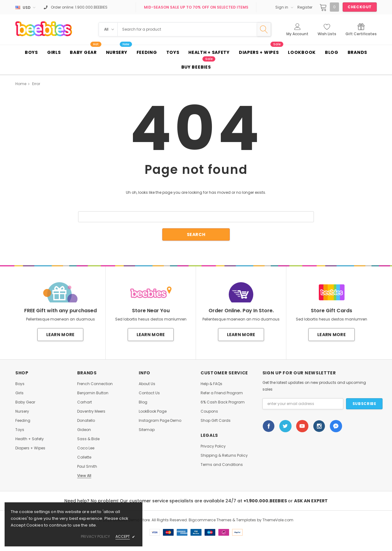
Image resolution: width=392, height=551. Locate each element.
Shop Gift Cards (216, 421)
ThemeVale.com (278, 520)
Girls (19, 393)
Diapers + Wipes (30, 448)
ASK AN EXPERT (311, 501)
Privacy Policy (213, 446)
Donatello (86, 421)
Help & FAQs (211, 384)
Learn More (60, 335)
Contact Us (149, 393)
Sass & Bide (88, 439)
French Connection (95, 384)
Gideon (84, 430)
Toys (20, 430)
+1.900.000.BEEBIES (266, 501)
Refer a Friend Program (222, 393)
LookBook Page (153, 411)
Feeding (23, 421)
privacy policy (95, 536)
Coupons (209, 411)
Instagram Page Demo (160, 421)
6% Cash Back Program (223, 402)
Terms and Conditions (222, 465)
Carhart (85, 402)
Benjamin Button (93, 393)
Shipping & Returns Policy (224, 455)
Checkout (360, 7)
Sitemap (147, 430)
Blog (143, 402)
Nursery (22, 411)
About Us (147, 384)
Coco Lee (86, 448)
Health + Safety (30, 439)
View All (84, 476)
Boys (20, 384)
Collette (84, 457)
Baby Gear (25, 402)
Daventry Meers (91, 411)
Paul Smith (87, 467)
